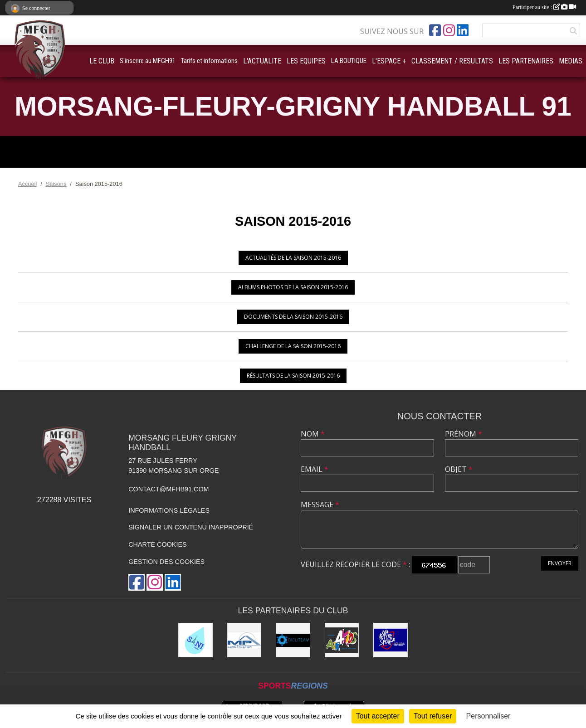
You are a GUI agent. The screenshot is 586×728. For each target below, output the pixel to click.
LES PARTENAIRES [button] (526, 61)
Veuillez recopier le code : (355, 564)
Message (320, 505)
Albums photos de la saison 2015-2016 (293, 287)
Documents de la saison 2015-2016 (293, 317)
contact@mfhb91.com (168, 489)
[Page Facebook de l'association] (435, 30)
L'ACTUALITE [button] (262, 61)
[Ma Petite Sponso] (391, 640)
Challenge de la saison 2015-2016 (293, 346)
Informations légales (169, 510)
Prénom (464, 434)
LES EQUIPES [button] (306, 61)
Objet (459, 469)
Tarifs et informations (209, 61)
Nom (313, 434)
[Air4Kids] (342, 640)
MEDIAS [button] (571, 61)
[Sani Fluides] (195, 640)
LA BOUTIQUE (349, 61)
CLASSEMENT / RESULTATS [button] (452, 61)
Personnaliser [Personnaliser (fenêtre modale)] (488, 716)
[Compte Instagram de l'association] (449, 30)
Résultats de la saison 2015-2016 (293, 376)
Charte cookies (157, 544)
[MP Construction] (244, 640)
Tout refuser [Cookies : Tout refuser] (433, 716)
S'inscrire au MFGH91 (148, 61)
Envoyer (560, 563)
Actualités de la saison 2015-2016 (293, 258)
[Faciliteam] (293, 640)
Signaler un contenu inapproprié (191, 527)
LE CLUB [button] (102, 61)
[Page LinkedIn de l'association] (463, 30)
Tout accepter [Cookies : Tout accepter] (378, 716)
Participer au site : (544, 7)
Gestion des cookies (166, 562)
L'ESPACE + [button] (389, 61)
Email (315, 469)
